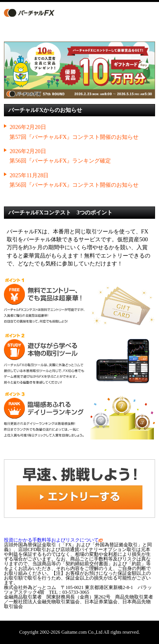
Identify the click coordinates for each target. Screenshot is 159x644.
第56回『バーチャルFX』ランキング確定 (60, 161)
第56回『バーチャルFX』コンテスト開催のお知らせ (74, 185)
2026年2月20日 (28, 127)
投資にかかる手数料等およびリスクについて (53, 540)
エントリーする (102, 13)
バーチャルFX (36, 13)
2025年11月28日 (29, 175)
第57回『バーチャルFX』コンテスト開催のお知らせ (74, 137)
